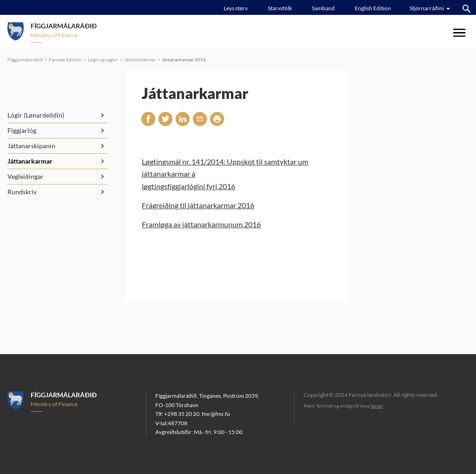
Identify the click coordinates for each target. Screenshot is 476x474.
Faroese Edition (65, 59)
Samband (323, 8)
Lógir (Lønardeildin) (36, 115)
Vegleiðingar (26, 176)
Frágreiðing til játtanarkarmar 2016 (198, 205)
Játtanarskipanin (31, 146)
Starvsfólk (280, 8)
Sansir (377, 406)
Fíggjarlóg (22, 130)
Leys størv (236, 8)
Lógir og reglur (103, 59)
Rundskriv (22, 192)
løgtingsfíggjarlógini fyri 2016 (188, 186)
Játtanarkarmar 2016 (184, 59)
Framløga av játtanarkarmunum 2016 (201, 224)
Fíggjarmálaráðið (25, 59)
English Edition (373, 8)
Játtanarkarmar (140, 59)
